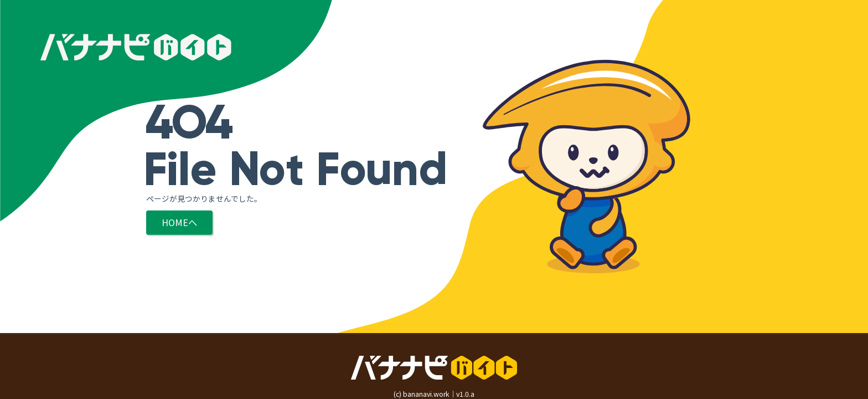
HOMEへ (179, 222)
